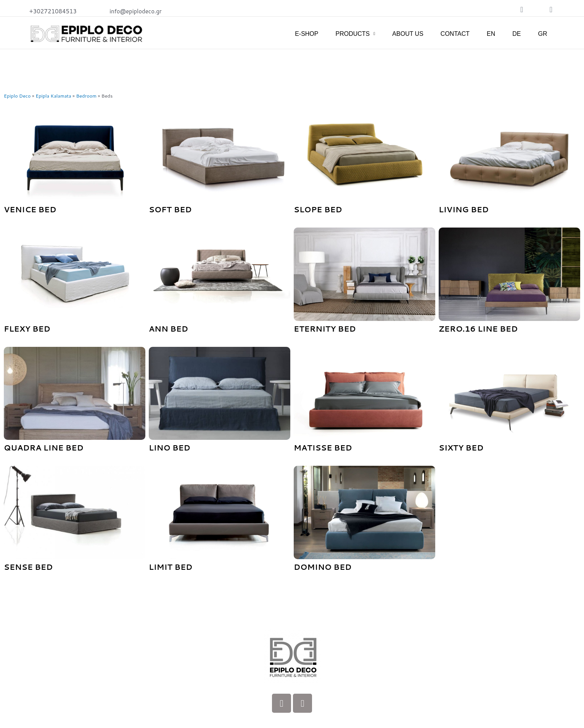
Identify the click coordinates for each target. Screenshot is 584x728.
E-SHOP (306, 34)
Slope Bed (318, 209)
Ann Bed (168, 329)
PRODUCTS (355, 34)
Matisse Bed (323, 447)
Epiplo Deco (17, 96)
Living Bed (464, 209)
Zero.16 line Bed (478, 329)
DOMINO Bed (323, 567)
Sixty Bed (461, 447)
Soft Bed (170, 209)
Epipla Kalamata (54, 96)
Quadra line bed (44, 447)
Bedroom (87, 96)
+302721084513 (53, 11)
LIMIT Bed (171, 567)
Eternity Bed (325, 329)
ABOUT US (408, 34)
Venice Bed (30, 209)
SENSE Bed (28, 567)
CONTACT (455, 34)
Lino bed (170, 447)
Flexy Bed (27, 329)
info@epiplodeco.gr (136, 11)
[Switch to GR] (542, 34)
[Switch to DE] (516, 34)
